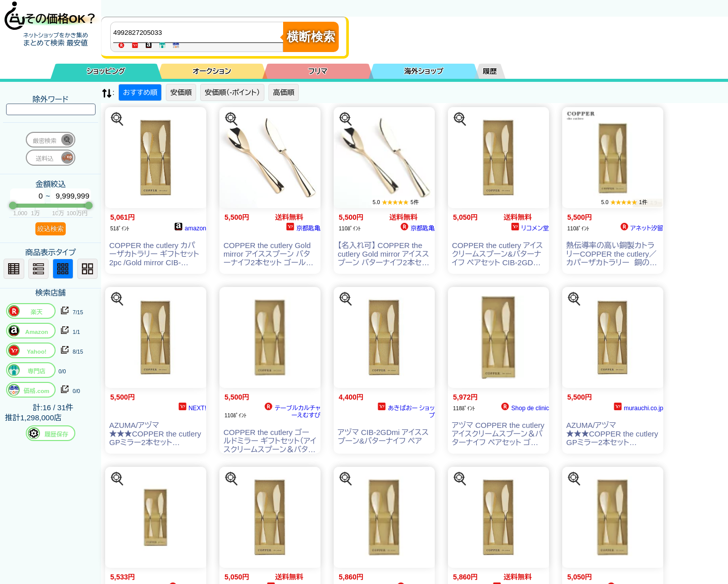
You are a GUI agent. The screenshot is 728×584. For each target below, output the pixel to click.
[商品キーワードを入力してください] (199, 32)
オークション (212, 71)
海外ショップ (424, 71)
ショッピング (106, 71)
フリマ (318, 71)
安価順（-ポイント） (232, 92)
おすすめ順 (140, 92)
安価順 (181, 92)
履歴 (490, 71)
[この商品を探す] (117, 119)
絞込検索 (51, 229)
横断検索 (311, 37)
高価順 (284, 92)
